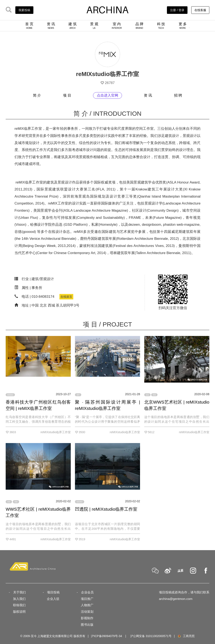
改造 (147, 395)
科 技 (161, 26)
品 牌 (140, 26)
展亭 (78, 395)
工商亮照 (186, 636)
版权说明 (19, 612)
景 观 (94, 26)
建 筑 (73, 26)
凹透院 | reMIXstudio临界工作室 (106, 509)
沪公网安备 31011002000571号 (151, 636)
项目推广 (87, 599)
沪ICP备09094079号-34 (106, 636)
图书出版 (87, 625)
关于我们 (20, 592)
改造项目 (80, 502)
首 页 (29, 26)
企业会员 (87, 592)
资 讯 (51, 26)
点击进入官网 (107, 95)
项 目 (67, 95)
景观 (154, 395)
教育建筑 (10, 395)
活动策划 (87, 612)
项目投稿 (53, 592)
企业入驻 (53, 599)
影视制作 (87, 618)
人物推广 (87, 605)
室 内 (117, 26)
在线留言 (66, 297)
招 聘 (178, 95)
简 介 (37, 95)
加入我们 (19, 599)
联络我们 (19, 605)
